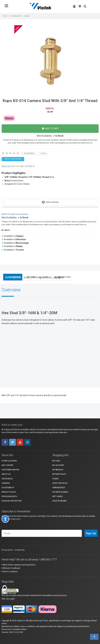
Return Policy (59, 474)
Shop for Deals (60, 483)
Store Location (9, 461)
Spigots (27, 16)
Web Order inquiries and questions (18, 565)
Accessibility (8, 488)
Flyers (55, 479)
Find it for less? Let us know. (15, 214)
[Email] (42, 533)
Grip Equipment (16, 16)
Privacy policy (7, 550)
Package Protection (12, 501)
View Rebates (59, 488)
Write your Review (13, 159)
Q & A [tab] (46, 277)
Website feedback (11, 568)
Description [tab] (13, 277)
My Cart (56, 461)
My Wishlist (58, 470)
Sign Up (91, 533)
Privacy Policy (9, 492)
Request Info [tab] (63, 277)
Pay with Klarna (60, 492)
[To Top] (94, 637)
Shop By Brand (59, 501)
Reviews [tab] (31, 277)
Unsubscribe (19, 550)
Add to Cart (50, 129)
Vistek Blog (7, 479)
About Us (6, 474)
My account (58, 465)
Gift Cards (58, 496)
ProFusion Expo (9, 496)
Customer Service (10, 470)
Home (5, 16)
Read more (16, 519)
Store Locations (10, 571)
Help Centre (7, 465)
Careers (6, 483)
